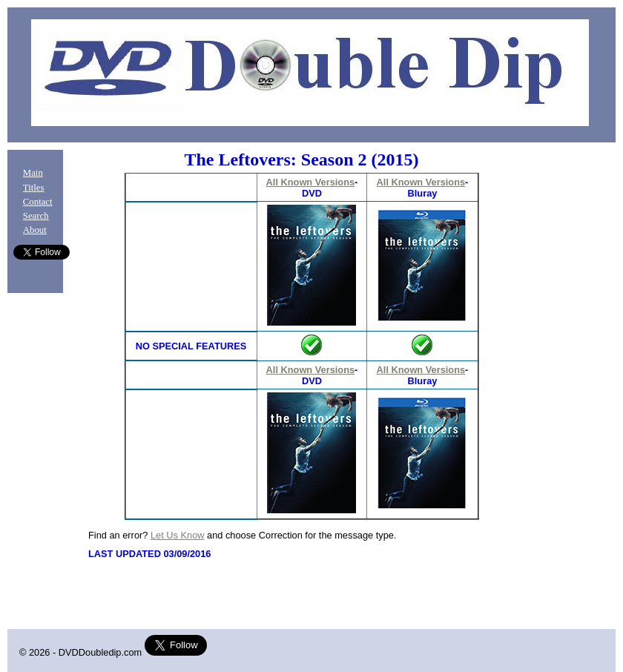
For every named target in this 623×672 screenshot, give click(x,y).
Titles (34, 188)
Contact (38, 202)
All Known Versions (310, 182)
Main (33, 173)
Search (36, 216)
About (35, 230)
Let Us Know (178, 535)
